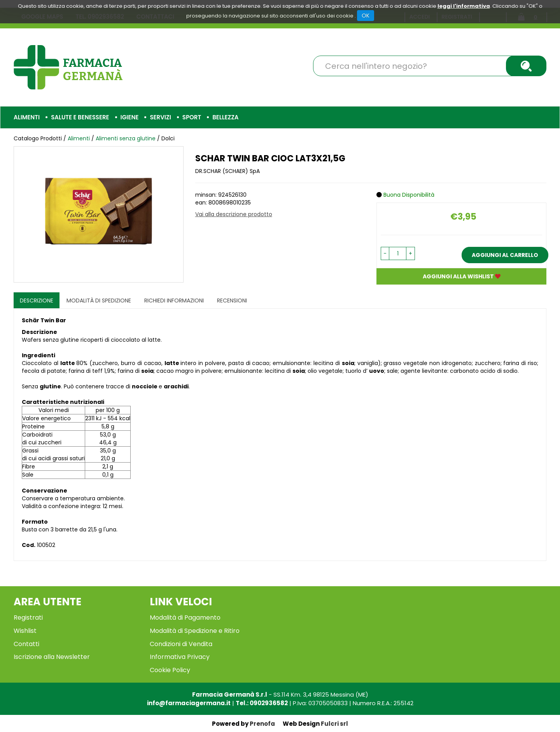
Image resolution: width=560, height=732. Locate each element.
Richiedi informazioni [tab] (174, 300)
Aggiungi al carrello (505, 255)
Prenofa (262, 724)
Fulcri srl (334, 724)
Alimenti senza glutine (126, 138)
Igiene (130, 117)
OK (366, 16)
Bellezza (225, 117)
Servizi (160, 117)
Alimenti (27, 117)
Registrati (28, 618)
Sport (192, 117)
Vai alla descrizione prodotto (234, 214)
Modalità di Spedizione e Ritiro (195, 631)
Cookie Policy (170, 670)
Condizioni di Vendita (181, 644)
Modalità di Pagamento (185, 618)
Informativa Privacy (180, 657)
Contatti (26, 644)
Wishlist (25, 631)
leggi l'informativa (464, 6)
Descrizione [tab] (37, 300)
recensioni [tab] (232, 300)
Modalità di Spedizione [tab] (99, 300)
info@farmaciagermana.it (189, 703)
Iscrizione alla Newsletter (52, 657)
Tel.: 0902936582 (262, 703)
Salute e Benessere (80, 117)
